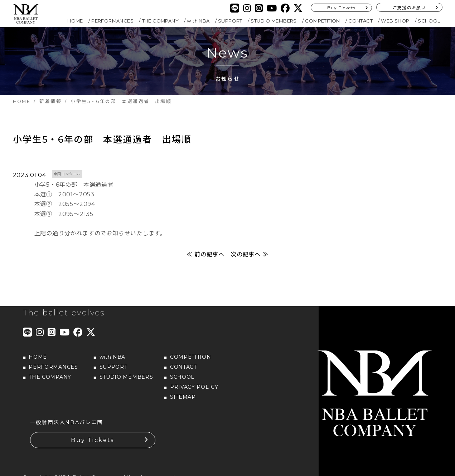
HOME (75, 21)
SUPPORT (230, 21)
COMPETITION (322, 21)
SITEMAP (183, 397)
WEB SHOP (395, 21)
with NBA (198, 21)
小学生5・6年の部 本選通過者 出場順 (102, 139)
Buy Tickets (341, 8)
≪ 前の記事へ (205, 254)
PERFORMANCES (112, 21)
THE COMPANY (160, 21)
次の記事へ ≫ (250, 254)
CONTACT (360, 21)
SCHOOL (429, 21)
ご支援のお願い (409, 8)
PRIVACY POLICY (194, 387)
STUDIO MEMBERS (274, 21)
